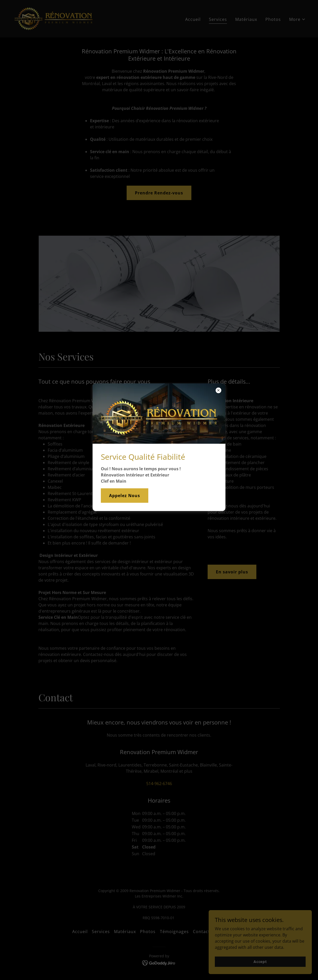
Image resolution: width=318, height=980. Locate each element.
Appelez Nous (125, 496)
